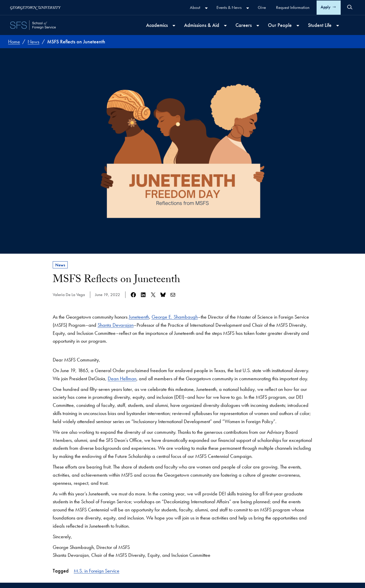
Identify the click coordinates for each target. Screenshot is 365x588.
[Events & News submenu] (248, 8)
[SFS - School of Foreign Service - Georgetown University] (33, 25)
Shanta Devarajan (116, 325)
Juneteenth (139, 317)
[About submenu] (206, 8)
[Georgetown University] (35, 7)
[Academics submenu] (174, 26)
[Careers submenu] (258, 26)
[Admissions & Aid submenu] (225, 26)
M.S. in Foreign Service (97, 571)
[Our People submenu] (298, 26)
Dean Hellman (122, 378)
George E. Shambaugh (175, 317)
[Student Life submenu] (338, 26)
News (60, 265)
